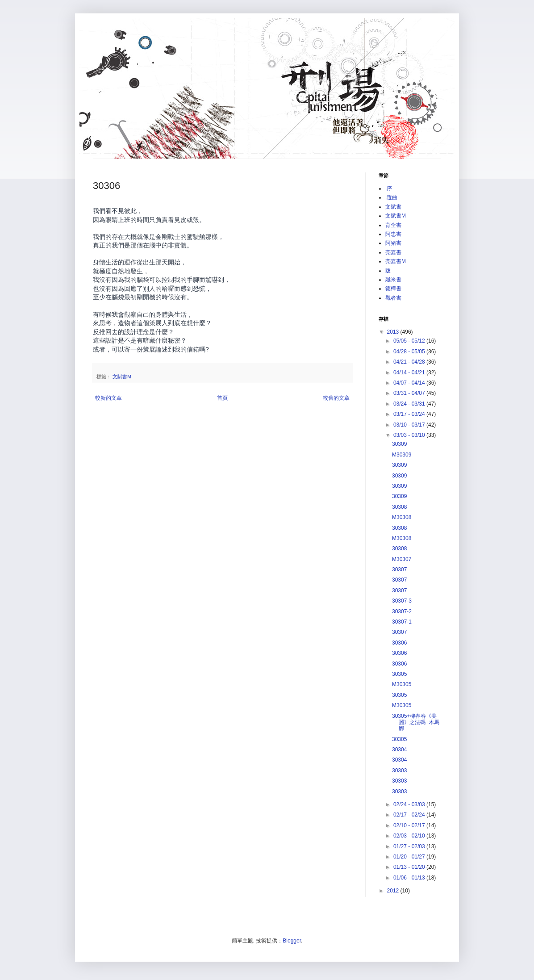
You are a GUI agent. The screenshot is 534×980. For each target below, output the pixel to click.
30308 (399, 507)
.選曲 (391, 197)
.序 (389, 188)
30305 (399, 674)
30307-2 (402, 611)
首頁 (222, 398)
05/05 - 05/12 (410, 341)
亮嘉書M (396, 261)
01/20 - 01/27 (410, 857)
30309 (399, 444)
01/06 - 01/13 (410, 878)
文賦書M (122, 377)
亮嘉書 (393, 252)
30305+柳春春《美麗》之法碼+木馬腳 (416, 722)
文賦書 (393, 207)
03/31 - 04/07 (410, 393)
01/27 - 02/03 (410, 846)
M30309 (402, 455)
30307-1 (402, 622)
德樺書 (393, 289)
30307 (399, 570)
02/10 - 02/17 (410, 825)
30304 (399, 750)
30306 (399, 643)
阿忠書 (393, 234)
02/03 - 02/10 (410, 836)
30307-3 (402, 601)
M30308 (402, 517)
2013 (394, 332)
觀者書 (393, 298)
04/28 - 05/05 (410, 352)
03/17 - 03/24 (410, 414)
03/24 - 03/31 (410, 404)
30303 (399, 771)
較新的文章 (108, 398)
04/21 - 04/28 (410, 362)
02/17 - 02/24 (410, 815)
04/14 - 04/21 (410, 373)
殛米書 (393, 280)
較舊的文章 (336, 398)
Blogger (292, 941)
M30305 (402, 684)
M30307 (402, 559)
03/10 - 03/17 (410, 425)
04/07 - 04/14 (410, 383)
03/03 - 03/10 (410, 435)
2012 (394, 891)
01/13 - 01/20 (410, 867)
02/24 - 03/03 (410, 804)
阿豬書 (393, 243)
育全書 (393, 225)
